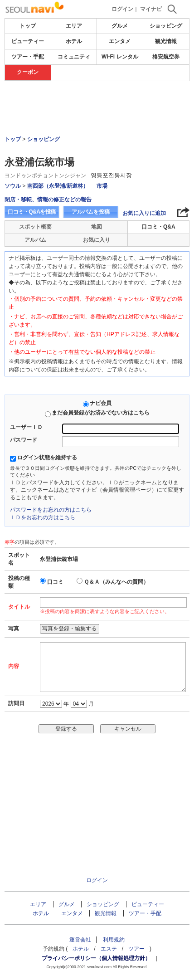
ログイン (122, 9)
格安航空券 (166, 57)
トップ (28, 26)
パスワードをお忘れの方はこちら (51, 510)
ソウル (13, 186)
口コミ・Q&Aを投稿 (32, 212)
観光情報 (166, 41)
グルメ (120, 26)
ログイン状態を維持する (47, 458)
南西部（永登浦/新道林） (58, 186)
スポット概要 (35, 227)
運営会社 (80, 940)
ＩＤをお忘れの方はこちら (43, 517)
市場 (102, 186)
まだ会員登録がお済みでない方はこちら (101, 413)
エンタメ (120, 41)
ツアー (136, 949)
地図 (97, 227)
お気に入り (97, 240)
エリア (74, 26)
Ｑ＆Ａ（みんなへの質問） (116, 582)
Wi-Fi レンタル (120, 57)
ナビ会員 (101, 403)
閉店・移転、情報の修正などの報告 (48, 200)
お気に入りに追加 (144, 213)
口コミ (55, 582)
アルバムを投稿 (91, 212)
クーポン (28, 72)
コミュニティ (74, 57)
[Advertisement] (97, 108)
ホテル (74, 41)
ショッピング (166, 26)
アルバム (35, 240)
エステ (109, 949)
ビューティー (28, 41)
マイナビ (151, 9)
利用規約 (114, 940)
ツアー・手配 (28, 57)
